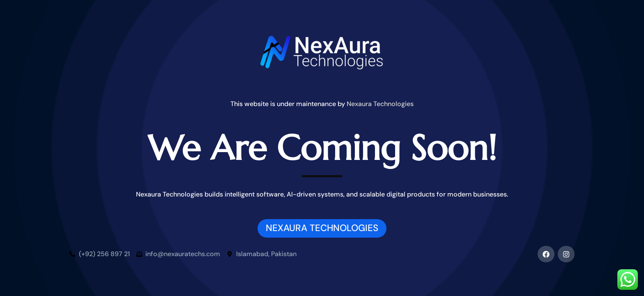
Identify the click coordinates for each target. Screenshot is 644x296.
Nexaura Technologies (380, 104)
